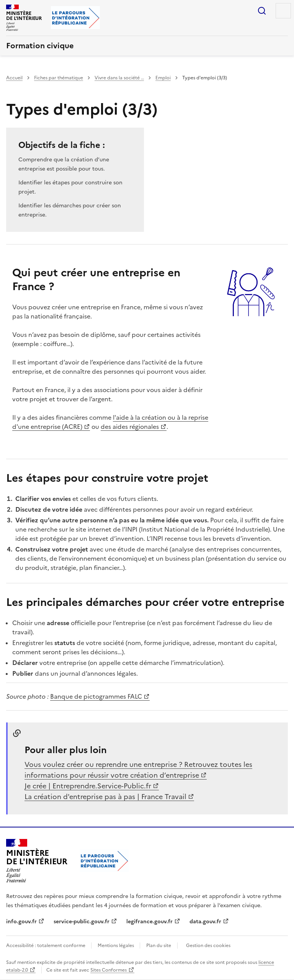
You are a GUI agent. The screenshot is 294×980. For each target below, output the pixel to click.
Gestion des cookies (208, 946)
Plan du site (159, 946)
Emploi (163, 78)
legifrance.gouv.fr (149, 922)
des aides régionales (130, 427)
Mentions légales (116, 946)
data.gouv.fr (205, 922)
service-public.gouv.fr (82, 922)
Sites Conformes (109, 970)
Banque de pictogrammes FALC (96, 696)
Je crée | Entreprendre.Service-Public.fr (88, 786)
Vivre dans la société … (119, 78)
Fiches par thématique (59, 78)
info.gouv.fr (21, 922)
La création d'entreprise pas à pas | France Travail (105, 797)
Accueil (14, 78)
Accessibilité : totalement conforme (46, 946)
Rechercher (262, 11)
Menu (283, 11)
